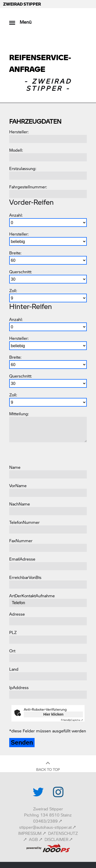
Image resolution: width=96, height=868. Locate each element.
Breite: (15, 253)
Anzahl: (16, 215)
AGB (33, 839)
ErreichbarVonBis (25, 577)
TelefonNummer (24, 522)
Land (14, 669)
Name (15, 467)
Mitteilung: (19, 414)
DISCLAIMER (56, 839)
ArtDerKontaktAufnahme (32, 596)
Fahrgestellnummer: (28, 187)
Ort (12, 651)
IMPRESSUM (30, 833)
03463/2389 (45, 821)
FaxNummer (21, 541)
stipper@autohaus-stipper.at (45, 827)
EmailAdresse (22, 559)
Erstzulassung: (23, 168)
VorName (18, 485)
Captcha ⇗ (72, 720)
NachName (20, 504)
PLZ (13, 632)
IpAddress (19, 687)
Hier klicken (53, 714)
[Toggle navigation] (12, 20)
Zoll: (13, 290)
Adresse (17, 614)
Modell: (16, 150)
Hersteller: (19, 132)
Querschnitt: (20, 272)
